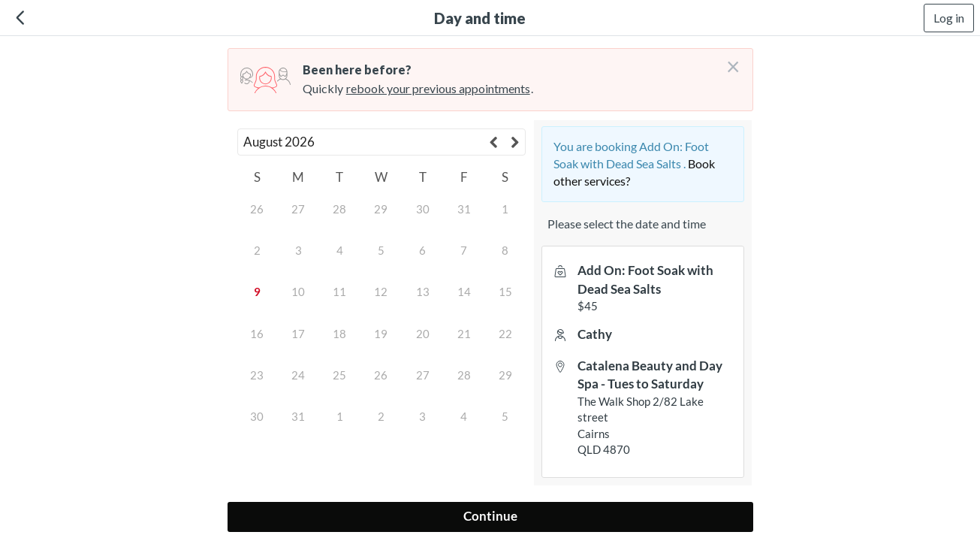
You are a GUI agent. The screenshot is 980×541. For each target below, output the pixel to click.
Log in (949, 18)
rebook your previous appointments (438, 88)
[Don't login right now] (728, 61)
